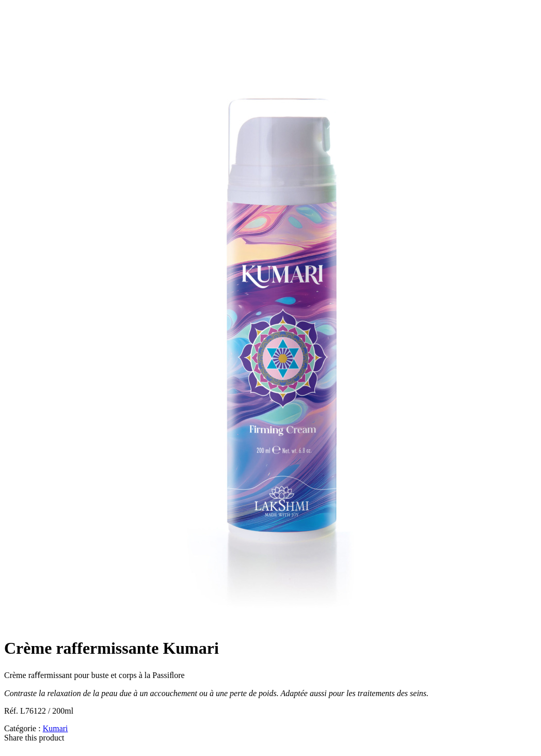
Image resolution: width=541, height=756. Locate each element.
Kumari (55, 728)
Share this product (34, 738)
